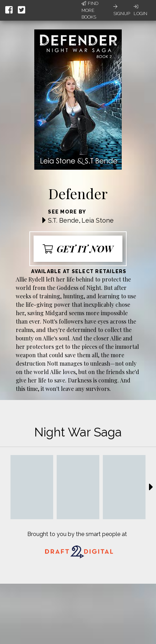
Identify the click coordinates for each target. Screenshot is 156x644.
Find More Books (90, 10)
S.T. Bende (63, 220)
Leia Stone (98, 220)
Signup (122, 10)
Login (140, 10)
